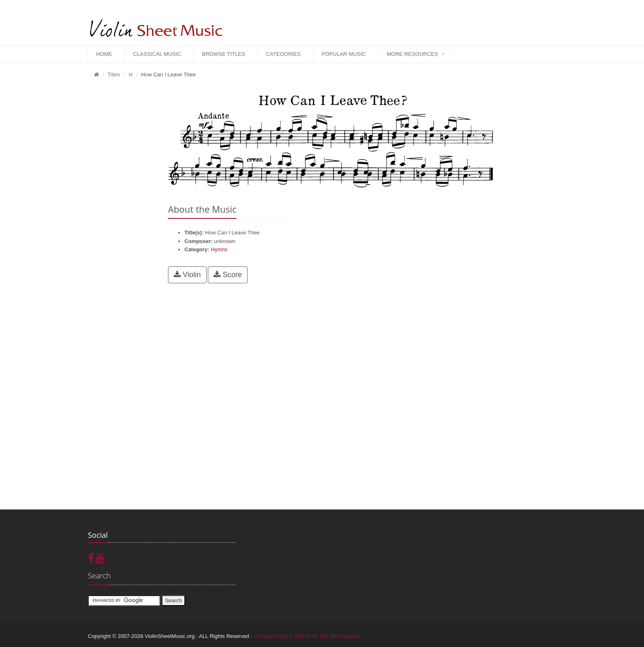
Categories (283, 54)
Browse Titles (224, 54)
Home (104, 54)
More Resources (413, 54)
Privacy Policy (271, 636)
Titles (114, 75)
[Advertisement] (122, 210)
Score (228, 275)
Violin (187, 275)
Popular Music (344, 54)
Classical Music (157, 54)
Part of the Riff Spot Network (328, 636)
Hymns (219, 249)
